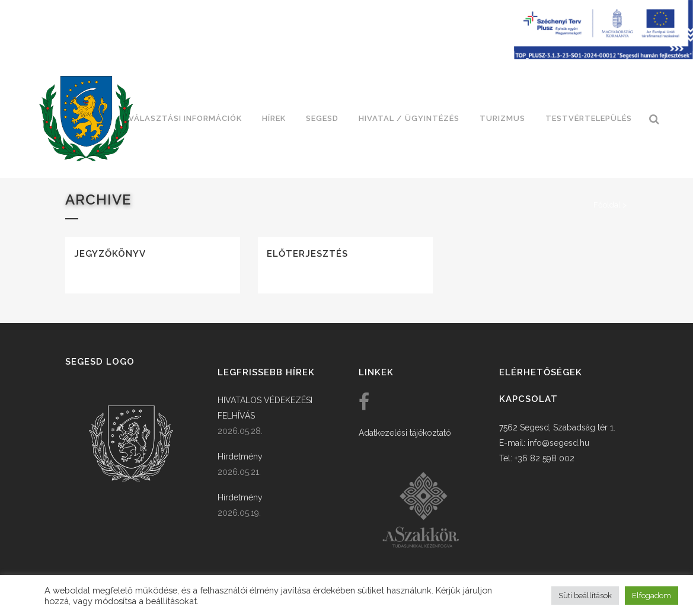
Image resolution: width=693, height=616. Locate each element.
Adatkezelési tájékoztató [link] (405, 433)
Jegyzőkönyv (110, 254)
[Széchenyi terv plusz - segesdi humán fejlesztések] (603, 56)
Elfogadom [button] (652, 596)
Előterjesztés (307, 254)
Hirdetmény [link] (240, 457)
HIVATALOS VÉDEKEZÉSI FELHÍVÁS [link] (265, 408)
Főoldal (607, 205)
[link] (86, 119)
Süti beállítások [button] (585, 596)
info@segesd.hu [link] (558, 443)
